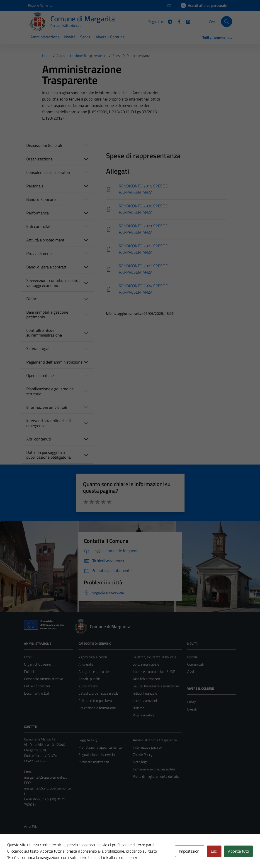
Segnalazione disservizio (97, 755)
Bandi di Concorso (42, 199)
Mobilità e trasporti (147, 679)
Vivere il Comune (110, 37)
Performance (38, 213)
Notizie (192, 657)
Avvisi (192, 671)
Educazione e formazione (97, 708)
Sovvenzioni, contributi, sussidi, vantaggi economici (53, 283)
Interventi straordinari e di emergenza (49, 423)
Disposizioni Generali (44, 145)
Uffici (28, 657)
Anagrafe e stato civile (95, 671)
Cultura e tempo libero (95, 701)
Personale (35, 186)
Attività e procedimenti (46, 240)
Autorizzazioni (89, 686)
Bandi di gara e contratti (47, 267)
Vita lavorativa (144, 715)
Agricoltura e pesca (93, 657)
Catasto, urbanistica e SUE (98, 693)
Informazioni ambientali (47, 407)
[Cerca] (226, 22)
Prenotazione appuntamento (100, 747)
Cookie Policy (143, 755)
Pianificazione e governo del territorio (50, 391)
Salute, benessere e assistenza (156, 686)
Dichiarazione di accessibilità (154, 769)
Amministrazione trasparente (155, 740)
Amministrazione (45, 37)
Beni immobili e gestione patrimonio (47, 315)
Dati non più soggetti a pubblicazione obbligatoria (49, 455)
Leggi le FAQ (88, 740)
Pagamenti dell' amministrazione (54, 362)
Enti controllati (39, 226)
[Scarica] (166, 189)
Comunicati (196, 664)
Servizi (86, 37)
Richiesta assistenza (94, 762)
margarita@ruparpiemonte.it (45, 777)
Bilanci (32, 299)
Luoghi (192, 702)
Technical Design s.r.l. (55, 855)
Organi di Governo (38, 664)
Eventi (192, 709)
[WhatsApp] (186, 21)
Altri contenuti (39, 439)
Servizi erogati (38, 348)
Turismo (139, 708)
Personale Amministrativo (44, 679)
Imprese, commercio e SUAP (154, 671)
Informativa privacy (147, 747)
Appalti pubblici (90, 679)
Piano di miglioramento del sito (156, 776)
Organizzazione (39, 159)
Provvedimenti (39, 253)
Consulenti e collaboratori (48, 172)
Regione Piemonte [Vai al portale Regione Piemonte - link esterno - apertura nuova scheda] (40, 5)
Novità (70, 37)
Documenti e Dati (37, 693)
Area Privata (33, 826)
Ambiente (86, 664)
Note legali (141, 762)
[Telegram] (168, 21)
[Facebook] (177, 21)
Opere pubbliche (40, 375)
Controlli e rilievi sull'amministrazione (44, 333)
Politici (29, 671)
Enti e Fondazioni (37, 686)
